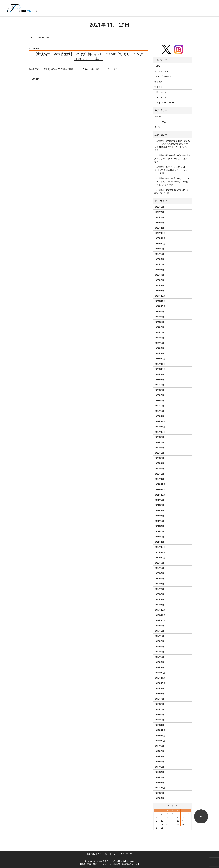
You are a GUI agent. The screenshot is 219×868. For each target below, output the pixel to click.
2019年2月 (159, 662)
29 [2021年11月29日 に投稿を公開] (157, 828)
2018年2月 (159, 720)
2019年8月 (159, 631)
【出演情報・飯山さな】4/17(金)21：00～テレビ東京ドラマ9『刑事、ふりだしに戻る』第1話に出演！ (172, 182)
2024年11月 (160, 301)
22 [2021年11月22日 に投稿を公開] (157, 824)
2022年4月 (159, 463)
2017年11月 (160, 736)
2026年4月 (159, 212)
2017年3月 (159, 777)
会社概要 (158, 82)
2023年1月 (159, 416)
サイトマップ (160, 97)
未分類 (157, 127)
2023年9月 (159, 374)
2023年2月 (159, 411)
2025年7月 (159, 259)
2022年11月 (160, 427)
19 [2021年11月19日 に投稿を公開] (178, 821)
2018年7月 (159, 699)
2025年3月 (159, 280)
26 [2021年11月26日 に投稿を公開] (178, 824)
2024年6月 (159, 327)
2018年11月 (160, 678)
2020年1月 (159, 605)
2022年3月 (159, 469)
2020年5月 (159, 584)
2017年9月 (159, 746)
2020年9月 (159, 563)
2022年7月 (159, 448)
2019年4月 (159, 652)
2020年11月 (160, 552)
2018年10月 (160, 683)
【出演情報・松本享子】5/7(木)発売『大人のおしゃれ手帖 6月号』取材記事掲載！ (172, 159)
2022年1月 (159, 479)
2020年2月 (159, 599)
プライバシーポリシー (164, 103)
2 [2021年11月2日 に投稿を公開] (162, 814)
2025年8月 (159, 254)
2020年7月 (159, 573)
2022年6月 (159, 453)
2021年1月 (159, 542)
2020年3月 (159, 594)
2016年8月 (159, 793)
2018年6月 (159, 704)
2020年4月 (159, 589)
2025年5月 (159, 270)
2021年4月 (159, 526)
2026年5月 (159, 207)
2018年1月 (159, 725)
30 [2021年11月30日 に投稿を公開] (162, 828)
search (207, 12)
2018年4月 (159, 715)
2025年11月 (160, 238)
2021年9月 (159, 500)
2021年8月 (159, 505)
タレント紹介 (160, 122)
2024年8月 (159, 317)
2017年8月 (159, 751)
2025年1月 (159, 291)
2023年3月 (159, 406)
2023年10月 (160, 369)
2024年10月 (160, 306)
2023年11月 (160, 364)
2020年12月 (160, 547)
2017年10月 (160, 741)
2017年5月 (159, 767)
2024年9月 (159, 312)
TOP (30, 38)
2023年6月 (159, 390)
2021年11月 (160, 490)
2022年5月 (159, 458)
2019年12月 (160, 610)
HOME (157, 66)
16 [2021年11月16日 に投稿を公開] (162, 821)
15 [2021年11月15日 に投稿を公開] (157, 821)
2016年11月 (160, 788)
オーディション (161, 71)
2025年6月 (159, 264)
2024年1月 (159, 353)
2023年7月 (159, 385)
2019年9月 (159, 626)
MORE (35, 79)
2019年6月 (159, 641)
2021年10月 (160, 495)
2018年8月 (159, 694)
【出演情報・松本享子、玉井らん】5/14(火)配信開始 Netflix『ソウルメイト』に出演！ (171, 170)
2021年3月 (159, 531)
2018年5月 (159, 709)
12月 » (188, 806)
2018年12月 (160, 673)
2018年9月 (159, 688)
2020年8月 (159, 568)
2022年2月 (159, 474)
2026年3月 (159, 217)
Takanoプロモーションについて (168, 76)
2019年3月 (159, 657)
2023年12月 (160, 359)
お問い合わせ (160, 92)
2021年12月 (160, 484)
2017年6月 (159, 762)
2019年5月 (159, 647)
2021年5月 (159, 521)
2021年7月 (159, 510)
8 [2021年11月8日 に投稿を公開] (157, 817)
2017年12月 (160, 730)
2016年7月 (159, 798)
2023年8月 (159, 380)
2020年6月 (159, 579)
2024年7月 (159, 322)
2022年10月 (160, 432)
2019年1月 (159, 667)
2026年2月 (159, 223)
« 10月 (157, 806)
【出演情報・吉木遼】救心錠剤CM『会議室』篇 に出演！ (172, 191)
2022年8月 (159, 442)
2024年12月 (160, 296)
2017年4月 (159, 772)
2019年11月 (160, 615)
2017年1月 (159, 783)
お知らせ (158, 116)
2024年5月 (159, 332)
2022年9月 (159, 437)
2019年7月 (159, 636)
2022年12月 (160, 421)
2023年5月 (159, 395)
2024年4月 (159, 338)
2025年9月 (159, 249)
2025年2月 (159, 285)
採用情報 (158, 87)
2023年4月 (159, 401)
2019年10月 (160, 620)
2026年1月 (159, 228)
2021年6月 (159, 516)
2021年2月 (159, 537)
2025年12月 (160, 233)
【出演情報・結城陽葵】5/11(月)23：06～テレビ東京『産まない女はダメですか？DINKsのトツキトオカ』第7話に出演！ (172, 146)
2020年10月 (160, 558)
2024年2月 (159, 348)
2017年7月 (159, 756)
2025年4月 (159, 275)
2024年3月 (159, 343)
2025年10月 (160, 244)
